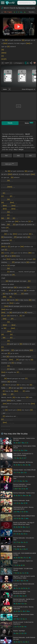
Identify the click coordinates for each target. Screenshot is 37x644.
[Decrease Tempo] (3, 63)
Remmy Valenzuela (27, 8)
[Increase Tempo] (11, 63)
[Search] (34, 3)
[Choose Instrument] (10, 89)
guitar (5, 89)
